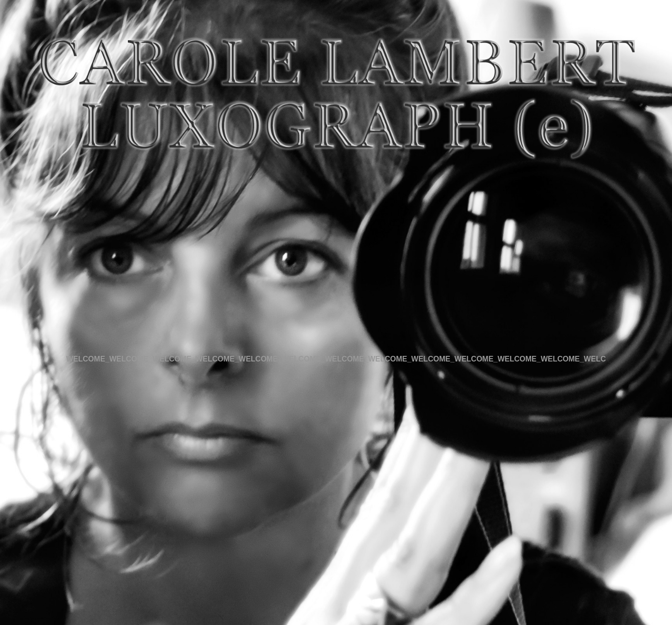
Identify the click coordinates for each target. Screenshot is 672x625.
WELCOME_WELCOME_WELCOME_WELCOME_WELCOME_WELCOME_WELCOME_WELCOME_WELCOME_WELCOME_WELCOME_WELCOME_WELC (336, 359)
